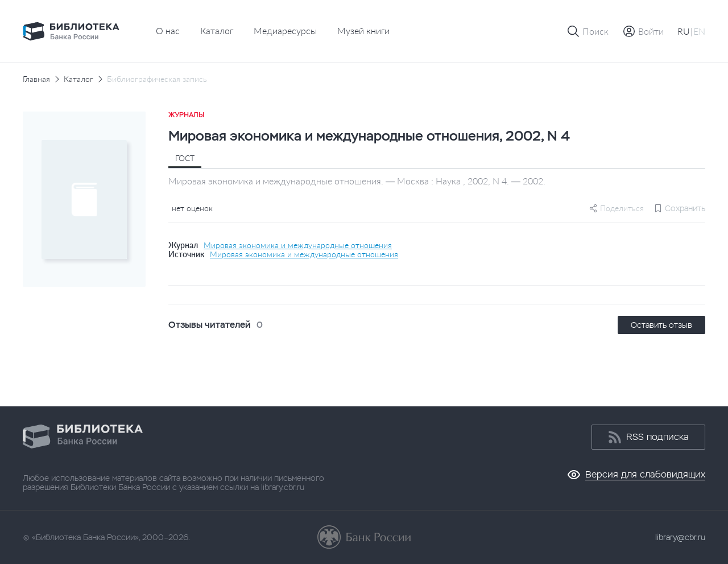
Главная (36, 79)
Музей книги (363, 30)
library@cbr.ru (680, 537)
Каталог (217, 30)
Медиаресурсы (285, 30)
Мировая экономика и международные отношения (298, 245)
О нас (168, 30)
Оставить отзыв (661, 325)
